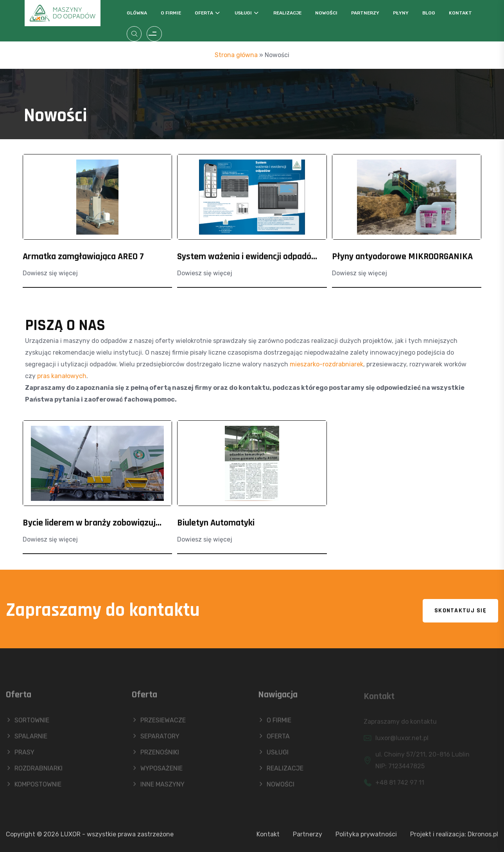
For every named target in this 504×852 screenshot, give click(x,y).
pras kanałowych (62, 376)
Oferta (204, 13)
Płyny (401, 13)
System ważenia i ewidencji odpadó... (247, 256)
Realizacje (287, 13)
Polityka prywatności (366, 834)
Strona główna (236, 55)
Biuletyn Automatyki (216, 523)
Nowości (326, 13)
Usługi (243, 13)
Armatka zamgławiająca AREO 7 (83, 256)
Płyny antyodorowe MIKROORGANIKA (402, 256)
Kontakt (460, 13)
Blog (429, 13)
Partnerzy (365, 13)
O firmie (171, 13)
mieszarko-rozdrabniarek (326, 364)
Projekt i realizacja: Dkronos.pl (454, 834)
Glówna (137, 13)
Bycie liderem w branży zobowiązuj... (92, 523)
